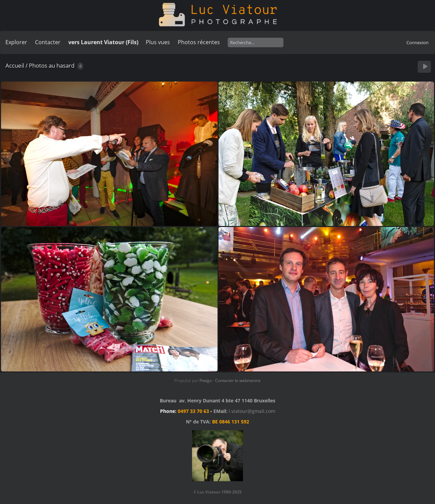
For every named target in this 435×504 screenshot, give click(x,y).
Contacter (48, 42)
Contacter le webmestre (238, 380)
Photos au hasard (52, 65)
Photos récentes (199, 42)
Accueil (15, 65)
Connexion (417, 42)
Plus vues (158, 42)
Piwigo (206, 380)
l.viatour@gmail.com (252, 411)
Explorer (16, 42)
